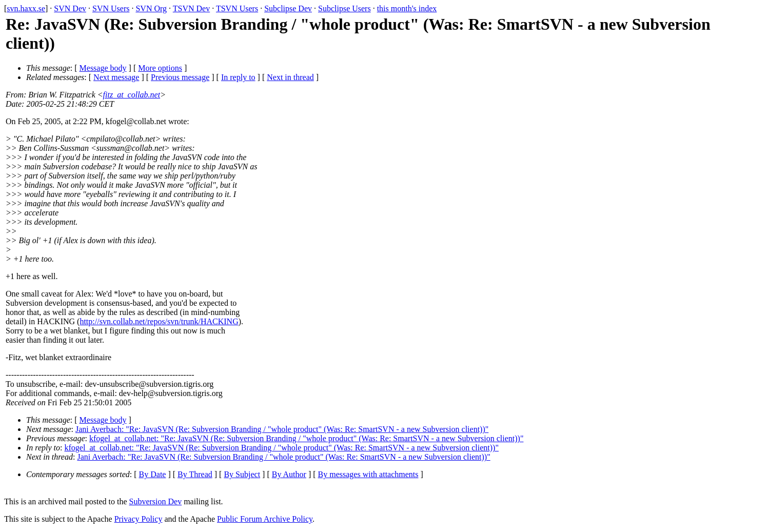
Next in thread (290, 77)
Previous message (180, 77)
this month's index (407, 8)
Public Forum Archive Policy (265, 519)
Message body (103, 68)
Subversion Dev (156, 501)
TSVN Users (237, 8)
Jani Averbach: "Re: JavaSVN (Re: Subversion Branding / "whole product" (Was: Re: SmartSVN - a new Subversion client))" (282, 429)
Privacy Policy (139, 519)
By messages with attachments (368, 474)
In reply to (238, 77)
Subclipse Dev (288, 8)
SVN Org (151, 8)
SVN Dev (70, 8)
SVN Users (111, 8)
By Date (153, 474)
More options (160, 68)
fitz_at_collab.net (132, 95)
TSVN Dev (191, 8)
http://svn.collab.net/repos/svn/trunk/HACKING (159, 321)
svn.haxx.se (26, 8)
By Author (289, 474)
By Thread (195, 474)
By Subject (242, 474)
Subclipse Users (344, 8)
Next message (116, 77)
